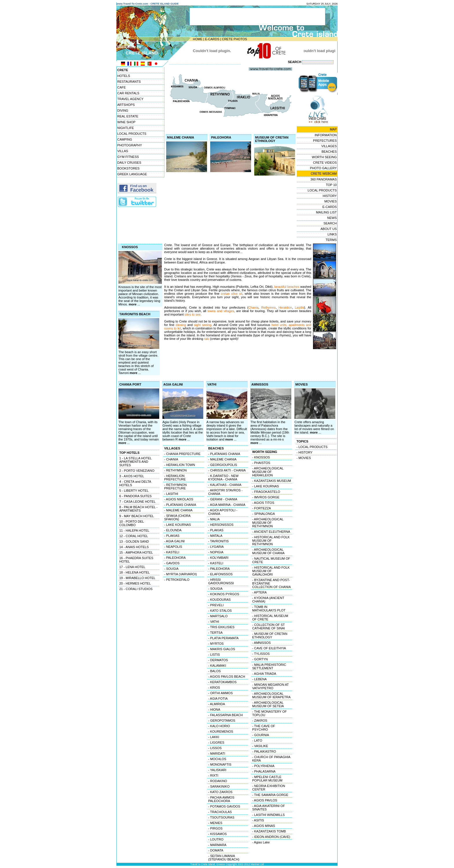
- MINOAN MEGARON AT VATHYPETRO (270, 686)
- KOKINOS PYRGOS (224, 594)
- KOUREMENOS (221, 731)
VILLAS (123, 151)
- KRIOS (214, 688)
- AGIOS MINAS (264, 826)
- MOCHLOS (217, 759)
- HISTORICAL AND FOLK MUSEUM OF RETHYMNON (271, 541)
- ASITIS (258, 820)
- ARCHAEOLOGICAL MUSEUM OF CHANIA (268, 551)
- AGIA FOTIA (218, 699)
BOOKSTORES (128, 168)
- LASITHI (171, 494)
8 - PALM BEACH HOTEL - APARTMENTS (138, 509)
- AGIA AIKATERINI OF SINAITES (269, 808)
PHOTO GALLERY (323, 168)
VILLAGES (329, 146)
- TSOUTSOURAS (221, 817)
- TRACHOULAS (220, 812)
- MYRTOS (216, 644)
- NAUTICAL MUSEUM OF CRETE (271, 560)
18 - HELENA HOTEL (134, 572)
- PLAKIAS (172, 536)
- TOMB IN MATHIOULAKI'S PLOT (269, 609)
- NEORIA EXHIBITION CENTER (269, 788)
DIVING (123, 110)
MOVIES (331, 201)
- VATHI (214, 622)
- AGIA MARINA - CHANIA (227, 505)
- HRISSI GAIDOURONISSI (221, 581)
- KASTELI (172, 552)
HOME (198, 39)
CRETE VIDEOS (325, 163)
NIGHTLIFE (126, 128)
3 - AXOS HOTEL (132, 476)
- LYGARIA (216, 547)
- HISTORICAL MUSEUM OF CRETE (270, 618)
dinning (181, 325)
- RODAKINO (218, 781)
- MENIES (215, 823)
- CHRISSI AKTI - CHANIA (227, 470)
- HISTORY (304, 452)
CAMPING (125, 139)
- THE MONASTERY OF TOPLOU (269, 713)
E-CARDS (212, 39)
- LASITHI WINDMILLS (268, 815)
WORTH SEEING (324, 157)
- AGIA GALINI (174, 541)
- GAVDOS (172, 563)
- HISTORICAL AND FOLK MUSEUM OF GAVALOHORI (271, 571)
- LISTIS (214, 655)
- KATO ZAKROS (220, 792)
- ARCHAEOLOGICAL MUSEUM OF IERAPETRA (271, 695)
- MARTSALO (218, 616)
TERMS (331, 240)
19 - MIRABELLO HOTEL (137, 578)
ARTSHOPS (126, 105)
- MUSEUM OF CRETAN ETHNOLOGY (270, 635)
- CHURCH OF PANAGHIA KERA (271, 759)
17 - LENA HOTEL (132, 567)
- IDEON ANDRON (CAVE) (271, 837)
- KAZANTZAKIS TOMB (269, 831)
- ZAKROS (260, 720)
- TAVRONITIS (218, 541)
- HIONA (214, 709)
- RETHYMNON (175, 470)
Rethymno (268, 307)
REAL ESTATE (128, 116)
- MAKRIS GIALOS (222, 649)
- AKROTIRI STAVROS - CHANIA (225, 492)
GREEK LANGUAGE (132, 174)
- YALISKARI (217, 770)
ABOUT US (329, 229)
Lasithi (299, 307)
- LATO (257, 740)
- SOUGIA (171, 569)
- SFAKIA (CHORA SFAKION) (177, 517)
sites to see (193, 314)
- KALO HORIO (219, 726)
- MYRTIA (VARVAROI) (181, 574)
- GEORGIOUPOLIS (223, 465)
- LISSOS (215, 748)
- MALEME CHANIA (178, 510)
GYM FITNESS (128, 157)
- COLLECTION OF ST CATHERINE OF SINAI (269, 626)
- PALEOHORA (175, 558)
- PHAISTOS (261, 463)
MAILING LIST (326, 212)
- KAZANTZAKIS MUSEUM (272, 481)
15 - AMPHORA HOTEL (136, 552)
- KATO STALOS (220, 611)
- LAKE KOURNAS (177, 525)
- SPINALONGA (263, 514)
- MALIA (214, 519)
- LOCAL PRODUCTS (312, 447)
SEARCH (330, 223)
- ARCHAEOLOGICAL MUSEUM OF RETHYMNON (268, 523)
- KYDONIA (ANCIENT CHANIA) (268, 600)
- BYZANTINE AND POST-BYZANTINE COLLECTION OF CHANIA (271, 583)
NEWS (332, 218)
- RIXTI (213, 775)
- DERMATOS (218, 660)
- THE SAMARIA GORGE (270, 795)
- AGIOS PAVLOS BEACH (227, 677)
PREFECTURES (325, 141)
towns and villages (221, 311)
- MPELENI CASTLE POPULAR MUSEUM (267, 779)
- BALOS (214, 671)
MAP (333, 129)
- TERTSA (215, 633)
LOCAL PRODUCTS (132, 134)
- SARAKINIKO (219, 786)
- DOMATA (216, 850)
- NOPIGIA (216, 552)
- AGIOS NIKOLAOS (179, 499)
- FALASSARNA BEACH (225, 715)
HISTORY (330, 196)
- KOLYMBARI (218, 558)
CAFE (121, 87)
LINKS (332, 234)
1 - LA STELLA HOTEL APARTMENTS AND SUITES (136, 462)
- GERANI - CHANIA (223, 499)
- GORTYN (260, 659)
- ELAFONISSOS (220, 574)
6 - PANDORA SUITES (136, 496)
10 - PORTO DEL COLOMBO (132, 523)
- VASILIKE (260, 746)
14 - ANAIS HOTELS (134, 547)
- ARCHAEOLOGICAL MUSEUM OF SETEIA (268, 704)
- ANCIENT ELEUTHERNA (271, 532)
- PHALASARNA (264, 771)
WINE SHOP (126, 122)
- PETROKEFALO (177, 580)
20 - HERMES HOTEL (135, 583)
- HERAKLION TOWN (180, 465)
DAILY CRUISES (129, 163)
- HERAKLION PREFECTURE (175, 478)
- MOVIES (304, 458)
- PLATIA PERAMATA (223, 638)
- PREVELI (216, 605)
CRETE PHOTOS (234, 39)
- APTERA (259, 592)
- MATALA (215, 536)
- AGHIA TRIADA (264, 674)
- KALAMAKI (217, 666)
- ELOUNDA (173, 530)
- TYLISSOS (261, 654)
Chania (253, 307)
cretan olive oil (232, 294)
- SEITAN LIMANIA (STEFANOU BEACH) (224, 858)
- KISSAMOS (217, 834)
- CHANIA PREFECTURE (182, 454)
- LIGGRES (216, 742)
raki (207, 339)
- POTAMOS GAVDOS (224, 806)
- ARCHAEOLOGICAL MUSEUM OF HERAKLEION (268, 472)
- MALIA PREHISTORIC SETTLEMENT (269, 666)
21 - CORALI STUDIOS (136, 589)
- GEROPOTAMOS (222, 720)
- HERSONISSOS (221, 525)
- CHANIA (171, 459)
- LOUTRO (216, 839)
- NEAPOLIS (173, 547)
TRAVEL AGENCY (130, 99)
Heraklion (285, 307)
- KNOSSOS (261, 457)
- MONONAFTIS (220, 764)
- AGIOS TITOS (263, 503)
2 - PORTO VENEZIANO (137, 471)
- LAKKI (214, 737)
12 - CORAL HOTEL (134, 536)
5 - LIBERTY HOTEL (134, 491)
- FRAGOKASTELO (266, 492)
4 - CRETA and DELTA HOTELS (135, 483)
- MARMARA (217, 845)
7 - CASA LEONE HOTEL (137, 502)
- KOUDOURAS (219, 600)
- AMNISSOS (261, 643)
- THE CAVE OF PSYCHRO (264, 728)
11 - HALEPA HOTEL (134, 530)
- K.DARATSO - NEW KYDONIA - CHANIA (223, 478)
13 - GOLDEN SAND (134, 541)
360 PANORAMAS (324, 179)
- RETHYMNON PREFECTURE (175, 486)
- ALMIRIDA (217, 704)
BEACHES (329, 152)
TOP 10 (331, 185)
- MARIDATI (217, 753)
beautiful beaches (287, 287)
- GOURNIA (261, 735)
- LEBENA (259, 679)
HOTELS (124, 76)
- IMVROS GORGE (266, 497)
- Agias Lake (261, 842)
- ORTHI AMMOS (220, 693)
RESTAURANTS (129, 82)
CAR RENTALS (128, 93)
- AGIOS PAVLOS (265, 800)
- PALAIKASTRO (264, 751)
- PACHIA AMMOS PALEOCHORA (221, 799)
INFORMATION (326, 135)
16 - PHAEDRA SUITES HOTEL (136, 560)
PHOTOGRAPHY (130, 145)
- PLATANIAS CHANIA (180, 505)
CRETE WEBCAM (324, 174)
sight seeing (203, 325)
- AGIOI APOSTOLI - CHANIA (223, 512)
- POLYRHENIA (263, 766)
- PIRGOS (215, 828)
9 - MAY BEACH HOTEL (137, 516)
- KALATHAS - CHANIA (225, 485)
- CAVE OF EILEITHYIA (269, 648)
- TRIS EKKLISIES (221, 627)
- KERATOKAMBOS (222, 682)
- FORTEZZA (262, 508)
